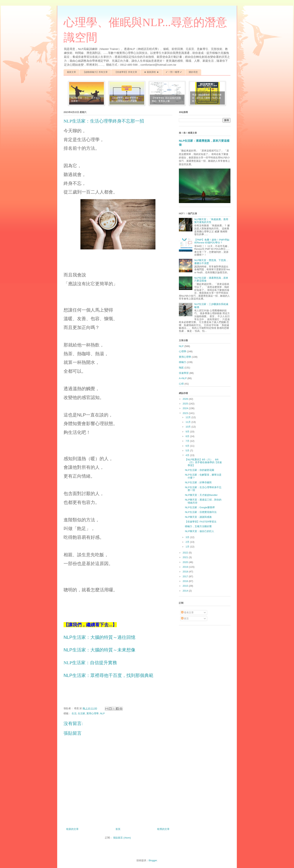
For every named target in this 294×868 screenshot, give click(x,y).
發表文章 (187, 612)
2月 (188, 542)
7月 (188, 441)
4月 (188, 455)
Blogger (153, 860)
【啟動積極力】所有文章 (95, 72)
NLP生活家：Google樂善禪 (200, 507)
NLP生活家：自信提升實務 (90, 663)
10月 (189, 427)
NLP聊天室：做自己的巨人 (199, 531)
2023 (186, 413)
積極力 (183, 362)
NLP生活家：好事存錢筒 (198, 482)
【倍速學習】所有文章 (126, 72)
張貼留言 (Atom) (122, 838)
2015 (186, 586)
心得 (181, 384)
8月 (188, 436)
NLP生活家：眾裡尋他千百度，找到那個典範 (108, 675)
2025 (186, 404)
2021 (186, 557)
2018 (186, 572)
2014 (186, 591)
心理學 (183, 351)
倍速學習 (184, 373)
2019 (186, 567)
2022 (186, 553)
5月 (188, 451)
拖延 (181, 368)
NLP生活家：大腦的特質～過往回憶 (99, 637)
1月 (188, 547)
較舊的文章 (163, 829)
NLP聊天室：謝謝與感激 (198, 517)
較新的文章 (72, 829)
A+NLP (183, 378)
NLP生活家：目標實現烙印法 (201, 512)
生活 (74, 713)
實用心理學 (93, 713)
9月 (188, 432)
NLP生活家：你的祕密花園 (199, 470)
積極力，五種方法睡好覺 (198, 526)
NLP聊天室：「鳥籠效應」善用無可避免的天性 (211, 221)
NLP (102, 713)
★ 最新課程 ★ (151, 72)
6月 (188, 446)
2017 (186, 576)
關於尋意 (193, 72)
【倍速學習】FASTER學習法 (201, 522)
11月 (189, 422)
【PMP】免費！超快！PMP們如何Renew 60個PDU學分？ (212, 241)
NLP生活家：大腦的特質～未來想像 (99, 650)
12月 (189, 417)
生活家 (81, 713)
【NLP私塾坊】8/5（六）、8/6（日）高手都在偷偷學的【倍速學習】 (203, 462)
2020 (186, 562)
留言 (185, 618)
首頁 (118, 829)
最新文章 (71, 72)
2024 (186, 408)
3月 (188, 537)
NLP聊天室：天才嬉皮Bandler (201, 495)
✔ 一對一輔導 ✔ (174, 72)
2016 (186, 581)
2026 (186, 399)
